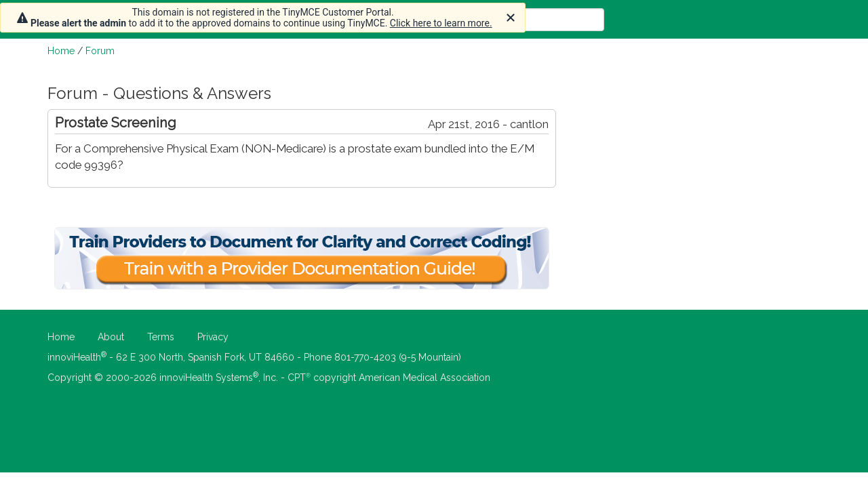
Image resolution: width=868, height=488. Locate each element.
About (111, 337)
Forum (100, 51)
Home (61, 51)
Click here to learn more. (441, 23)
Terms (161, 337)
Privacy (213, 337)
